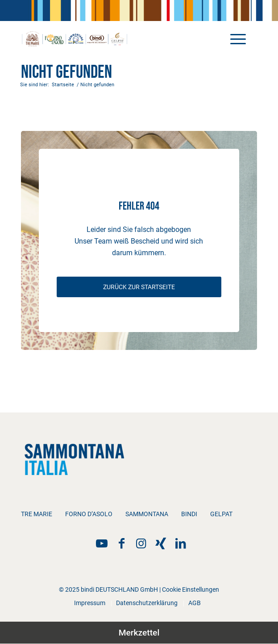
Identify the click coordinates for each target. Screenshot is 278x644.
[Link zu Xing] (161, 543)
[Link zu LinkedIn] (180, 543)
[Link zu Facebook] (121, 543)
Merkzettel (139, 633)
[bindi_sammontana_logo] (116, 38)
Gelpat (221, 514)
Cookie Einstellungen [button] (191, 589)
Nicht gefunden (66, 72)
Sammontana (147, 514)
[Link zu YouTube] (102, 543)
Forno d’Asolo (89, 514)
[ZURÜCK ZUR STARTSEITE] (139, 287)
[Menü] (234, 38)
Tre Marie (37, 514)
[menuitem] (234, 38)
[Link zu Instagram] (141, 543)
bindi (189, 514)
